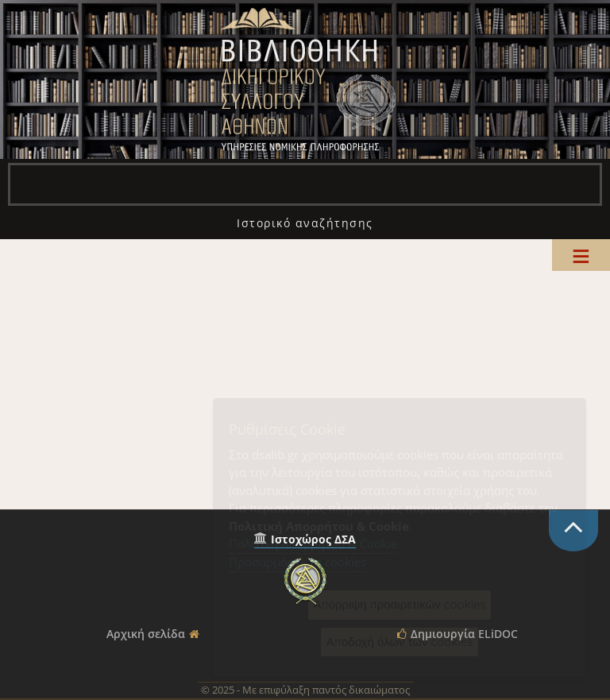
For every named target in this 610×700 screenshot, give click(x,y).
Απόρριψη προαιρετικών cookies (400, 604)
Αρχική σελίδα (146, 634)
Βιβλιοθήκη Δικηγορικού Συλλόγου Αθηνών (305, 79)
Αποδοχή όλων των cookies (400, 642)
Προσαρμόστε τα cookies (297, 562)
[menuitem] (305, 223)
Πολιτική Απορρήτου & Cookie (313, 543)
